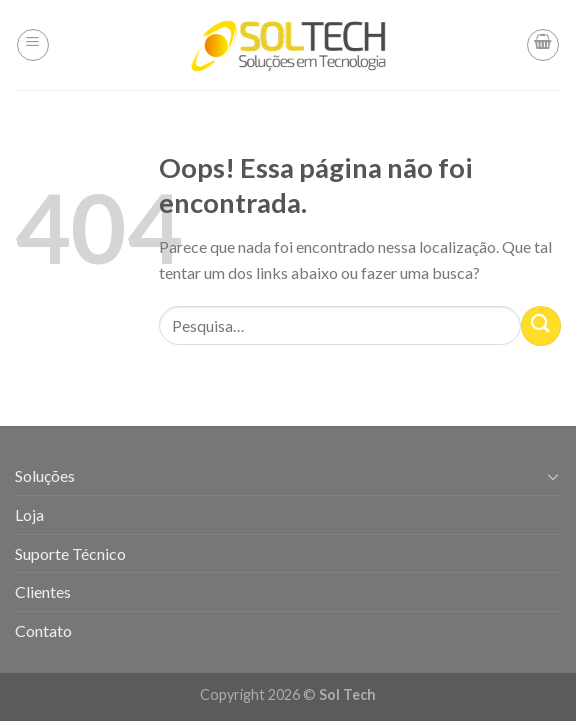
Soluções (45, 475)
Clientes (43, 591)
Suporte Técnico (70, 553)
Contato (43, 630)
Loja (29, 514)
